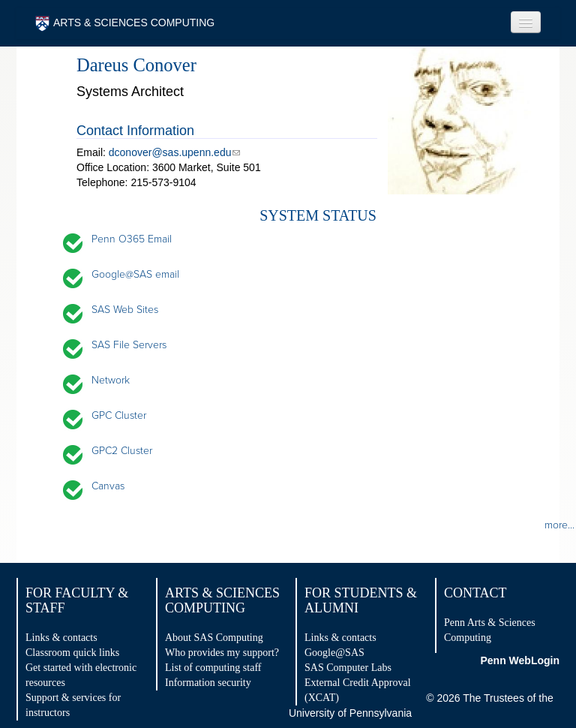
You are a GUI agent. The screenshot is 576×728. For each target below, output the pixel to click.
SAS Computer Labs (348, 668)
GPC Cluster (119, 415)
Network (111, 380)
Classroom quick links (72, 653)
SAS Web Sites (125, 310)
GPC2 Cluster (122, 451)
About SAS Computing (214, 638)
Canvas (108, 486)
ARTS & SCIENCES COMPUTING (125, 24)
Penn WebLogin (520, 660)
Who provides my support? (222, 653)
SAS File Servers (129, 345)
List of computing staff (213, 668)
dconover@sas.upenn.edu (170, 152)
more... (559, 525)
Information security (208, 683)
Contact (475, 593)
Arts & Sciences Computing (222, 600)
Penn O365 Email (132, 239)
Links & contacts (61, 638)
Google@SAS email (135, 274)
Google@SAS (334, 653)
